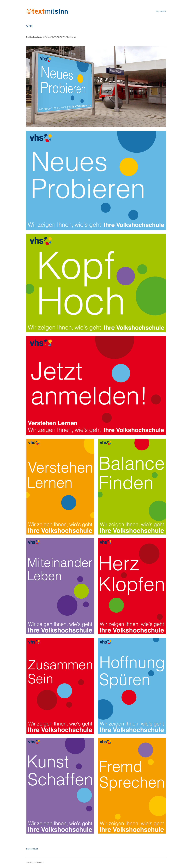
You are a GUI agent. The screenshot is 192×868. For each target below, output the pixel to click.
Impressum (161, 11)
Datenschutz (32, 849)
